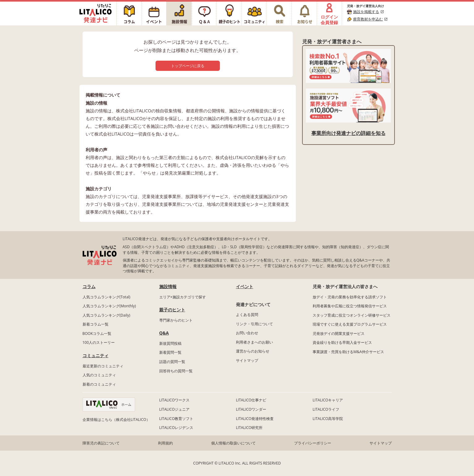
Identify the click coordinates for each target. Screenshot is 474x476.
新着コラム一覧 (96, 324)
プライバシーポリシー (313, 443)
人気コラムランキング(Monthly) (109, 306)
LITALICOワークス (174, 400)
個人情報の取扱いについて (233, 443)
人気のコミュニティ (99, 375)
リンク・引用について (254, 324)
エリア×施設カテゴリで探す (183, 297)
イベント (245, 286)
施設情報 (168, 286)
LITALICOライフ (326, 409)
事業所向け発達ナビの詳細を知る (348, 133)
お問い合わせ (247, 333)
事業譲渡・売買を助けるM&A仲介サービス (348, 352)
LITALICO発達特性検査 (255, 419)
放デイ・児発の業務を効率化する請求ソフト (350, 297)
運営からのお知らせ (253, 351)
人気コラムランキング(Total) (107, 297)
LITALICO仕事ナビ (251, 400)
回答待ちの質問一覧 (176, 371)
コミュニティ (96, 355)
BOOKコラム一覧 (97, 333)
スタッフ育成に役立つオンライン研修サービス (352, 315)
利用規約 (165, 443)
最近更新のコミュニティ (103, 366)
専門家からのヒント (176, 320)
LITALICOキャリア (328, 400)
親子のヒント (172, 310)
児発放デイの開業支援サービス (339, 333)
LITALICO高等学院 (328, 419)
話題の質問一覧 (172, 362)
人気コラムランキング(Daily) (107, 315)
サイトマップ (247, 360)
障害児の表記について (101, 443)
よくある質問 (247, 315)
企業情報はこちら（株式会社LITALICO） (116, 420)
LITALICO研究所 (249, 428)
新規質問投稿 (170, 343)
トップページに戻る (188, 66)
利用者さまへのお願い (254, 342)
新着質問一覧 (170, 352)
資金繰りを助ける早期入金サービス (342, 342)
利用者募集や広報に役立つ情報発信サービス (350, 306)
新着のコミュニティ (99, 384)
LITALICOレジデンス (176, 428)
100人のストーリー (99, 342)
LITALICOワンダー (251, 409)
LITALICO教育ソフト (176, 419)
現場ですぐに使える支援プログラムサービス (350, 324)
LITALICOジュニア (174, 409)
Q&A (164, 333)
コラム (89, 286)
